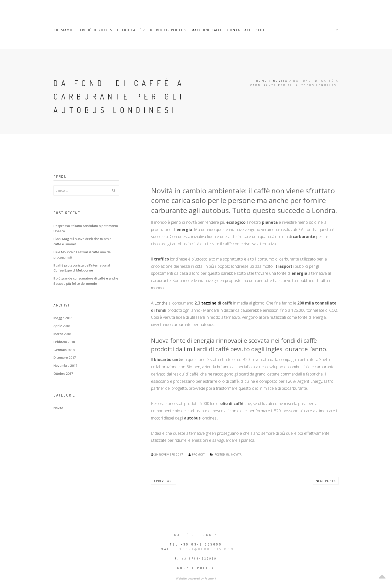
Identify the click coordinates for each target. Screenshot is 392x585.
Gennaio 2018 (64, 350)
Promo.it (210, 578)
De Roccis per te (169, 30)
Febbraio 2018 (64, 342)
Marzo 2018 (62, 334)
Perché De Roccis (95, 30)
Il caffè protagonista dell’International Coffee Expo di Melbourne (82, 268)
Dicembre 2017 (65, 357)
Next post (326, 481)
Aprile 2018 (62, 326)
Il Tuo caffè (132, 30)
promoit (197, 454)
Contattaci (241, 30)
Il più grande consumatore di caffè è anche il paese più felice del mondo (86, 281)
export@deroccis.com (205, 549)
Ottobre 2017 (63, 373)
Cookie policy (196, 568)
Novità (280, 81)
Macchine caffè (208, 30)
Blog (263, 30)
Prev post (163, 481)
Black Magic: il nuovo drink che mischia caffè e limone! (82, 241)
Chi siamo (63, 30)
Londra (160, 303)
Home (262, 81)
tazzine (209, 303)
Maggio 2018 (63, 318)
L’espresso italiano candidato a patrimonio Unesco (86, 228)
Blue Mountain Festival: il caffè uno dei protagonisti (82, 255)
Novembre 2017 (65, 365)
